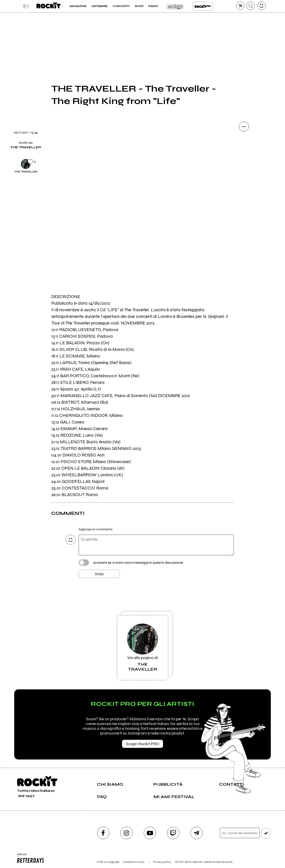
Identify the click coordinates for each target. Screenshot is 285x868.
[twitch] (173, 833)
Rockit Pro (203, 6)
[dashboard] (262, 6)
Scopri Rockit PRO (143, 744)
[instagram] (126, 833)
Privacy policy (162, 862)
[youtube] (150, 833)
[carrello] (240, 6)
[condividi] (244, 127)
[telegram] (196, 833)
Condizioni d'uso (134, 862)
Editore (30, 859)
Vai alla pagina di (142, 648)
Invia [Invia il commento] (99, 574)
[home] (48, 6)
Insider (175, 6)
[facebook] (103, 833)
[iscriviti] (266, 833)
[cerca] (251, 6)
